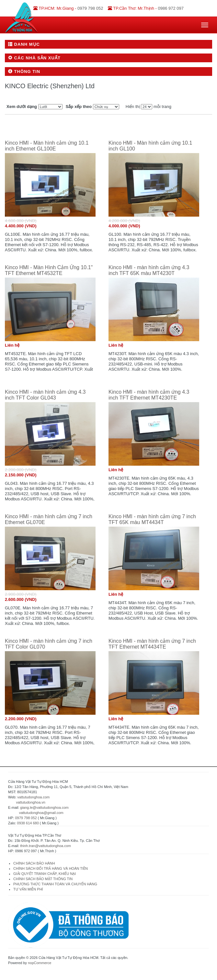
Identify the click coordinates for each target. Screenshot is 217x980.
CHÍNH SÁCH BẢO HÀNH (34, 863)
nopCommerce (40, 963)
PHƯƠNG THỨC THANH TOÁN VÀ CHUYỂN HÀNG (55, 884)
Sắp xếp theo (79, 107)
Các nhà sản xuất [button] (34, 58)
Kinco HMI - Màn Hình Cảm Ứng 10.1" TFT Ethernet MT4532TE (49, 270)
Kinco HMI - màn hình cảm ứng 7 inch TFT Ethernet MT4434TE (152, 644)
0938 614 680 (28, 823)
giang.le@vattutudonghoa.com (44, 807)
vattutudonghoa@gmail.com (41, 813)
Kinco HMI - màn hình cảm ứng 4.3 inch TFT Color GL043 (45, 395)
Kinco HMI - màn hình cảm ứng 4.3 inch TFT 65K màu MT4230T (149, 270)
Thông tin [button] (24, 72)
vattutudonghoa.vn (31, 802)
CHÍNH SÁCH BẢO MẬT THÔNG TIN (43, 879)
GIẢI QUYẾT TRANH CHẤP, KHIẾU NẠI (45, 874)
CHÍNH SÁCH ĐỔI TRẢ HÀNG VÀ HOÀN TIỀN (51, 868)
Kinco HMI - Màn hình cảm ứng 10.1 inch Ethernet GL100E (47, 146)
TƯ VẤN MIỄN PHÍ (28, 889)
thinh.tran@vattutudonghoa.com (46, 846)
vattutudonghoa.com (34, 797)
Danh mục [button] (24, 44)
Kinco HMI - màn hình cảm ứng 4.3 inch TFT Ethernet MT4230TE (149, 395)
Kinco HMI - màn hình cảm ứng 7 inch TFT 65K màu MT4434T (152, 519)
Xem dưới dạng (22, 107)
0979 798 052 (26, 818)
